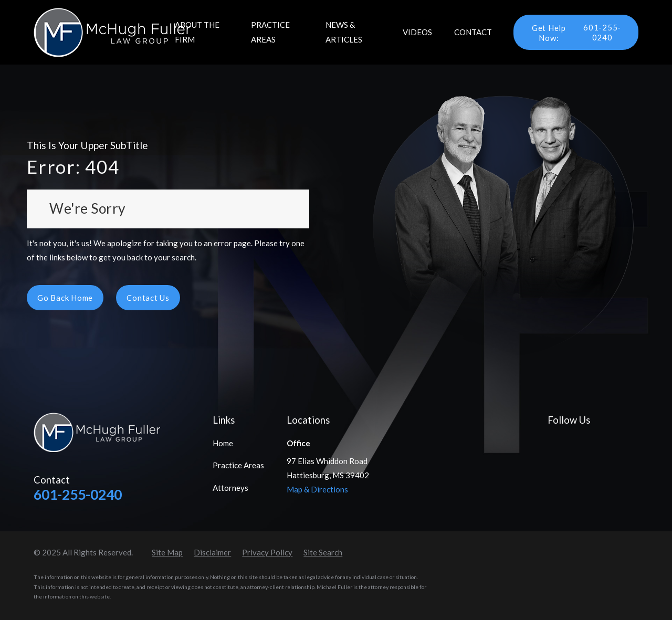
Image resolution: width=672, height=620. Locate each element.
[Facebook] (553, 442)
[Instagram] (624, 442)
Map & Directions (317, 489)
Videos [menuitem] (417, 32)
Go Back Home (65, 298)
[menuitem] (167, 553)
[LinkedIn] (577, 442)
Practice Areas (238, 465)
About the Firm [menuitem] (197, 32)
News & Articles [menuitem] (344, 32)
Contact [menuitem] (473, 32)
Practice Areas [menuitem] (270, 32)
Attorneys (230, 488)
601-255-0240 (573, 33)
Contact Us (148, 298)
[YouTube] (600, 442)
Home (223, 443)
